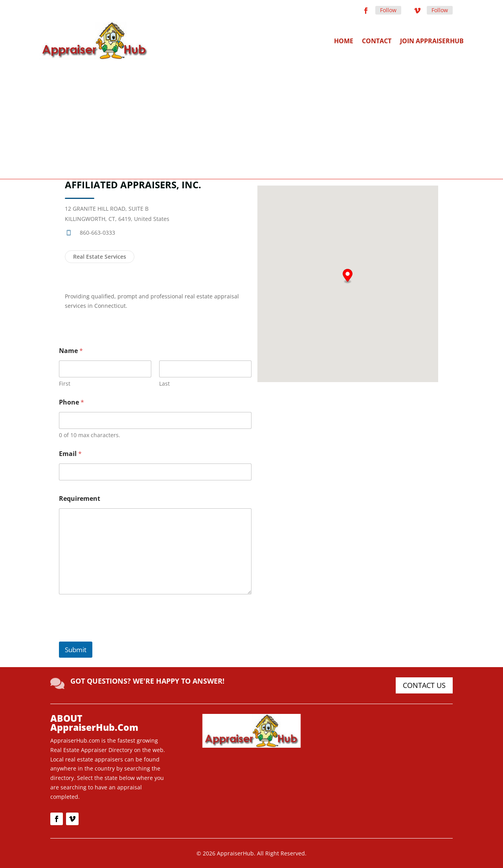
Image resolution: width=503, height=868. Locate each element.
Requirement (80, 499)
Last (164, 383)
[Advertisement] (251, 119)
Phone (72, 402)
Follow (388, 10)
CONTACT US (424, 685)
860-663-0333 (97, 233)
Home (344, 41)
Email (70, 454)
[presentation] (119, 636)
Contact (377, 41)
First (65, 383)
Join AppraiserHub (432, 41)
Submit (76, 650)
